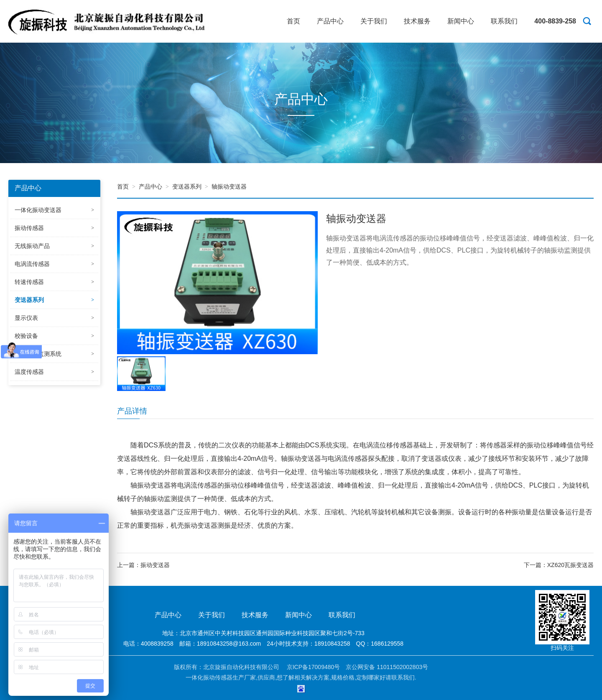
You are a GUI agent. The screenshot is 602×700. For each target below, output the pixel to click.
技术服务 (417, 21)
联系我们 (504, 21)
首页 (293, 21)
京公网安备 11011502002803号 (387, 667)
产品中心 (330, 21)
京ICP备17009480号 (314, 667)
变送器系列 (187, 186)
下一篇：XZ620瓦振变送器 (559, 565)
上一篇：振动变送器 (143, 565)
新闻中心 (461, 21)
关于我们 (374, 21)
